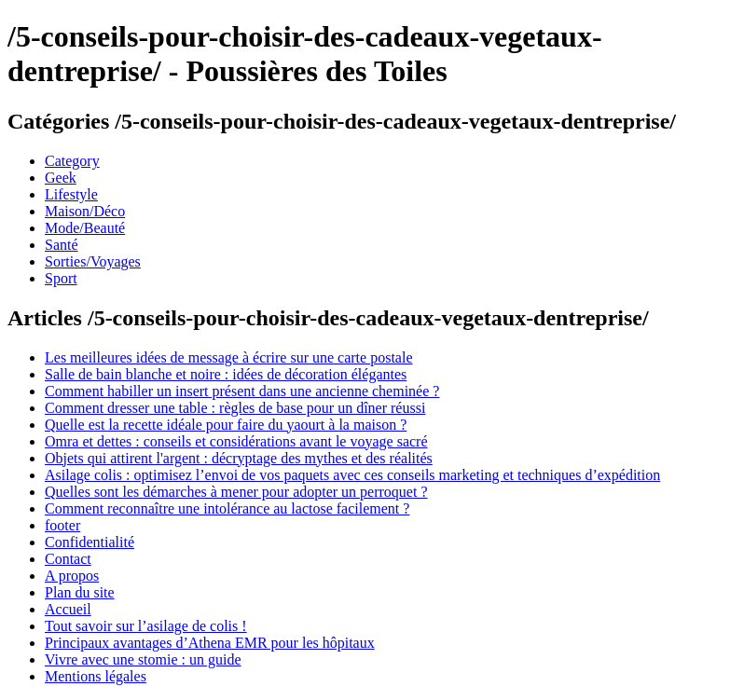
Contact (68, 559)
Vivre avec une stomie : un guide (143, 659)
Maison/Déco (85, 211)
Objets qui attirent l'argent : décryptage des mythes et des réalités (239, 458)
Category (72, 161)
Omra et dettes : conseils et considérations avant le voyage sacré (236, 441)
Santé (62, 245)
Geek (61, 178)
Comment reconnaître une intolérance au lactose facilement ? (227, 508)
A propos (72, 576)
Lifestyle (71, 194)
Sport (61, 278)
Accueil (68, 609)
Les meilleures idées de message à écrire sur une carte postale (228, 357)
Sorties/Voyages (93, 261)
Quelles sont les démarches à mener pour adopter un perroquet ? (236, 492)
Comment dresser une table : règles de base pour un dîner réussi (235, 408)
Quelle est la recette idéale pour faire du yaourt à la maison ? (226, 425)
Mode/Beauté (85, 228)
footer (62, 525)
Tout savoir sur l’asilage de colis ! (146, 626)
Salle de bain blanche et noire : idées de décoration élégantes (226, 374)
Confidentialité (90, 542)
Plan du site (80, 592)
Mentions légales (96, 676)
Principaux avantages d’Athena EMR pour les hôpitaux (210, 643)
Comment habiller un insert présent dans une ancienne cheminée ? (242, 391)
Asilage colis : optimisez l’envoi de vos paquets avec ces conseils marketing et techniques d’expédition (352, 475)
